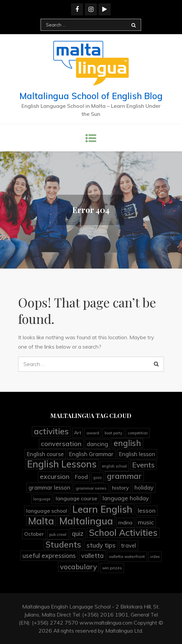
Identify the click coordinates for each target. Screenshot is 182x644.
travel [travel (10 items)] (129, 546)
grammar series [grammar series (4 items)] (91, 488)
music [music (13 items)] (146, 522)
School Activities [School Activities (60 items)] (123, 533)
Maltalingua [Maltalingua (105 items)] (86, 521)
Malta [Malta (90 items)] (41, 521)
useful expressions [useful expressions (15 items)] (49, 556)
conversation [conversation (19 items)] (61, 444)
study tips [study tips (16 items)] (101, 545)
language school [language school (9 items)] (47, 511)
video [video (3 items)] (155, 557)
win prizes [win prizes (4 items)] (112, 568)
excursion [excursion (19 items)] (55, 476)
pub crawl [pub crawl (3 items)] (58, 534)
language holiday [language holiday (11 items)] (126, 498)
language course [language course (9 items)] (76, 498)
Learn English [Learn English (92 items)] (102, 509)
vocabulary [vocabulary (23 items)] (78, 567)
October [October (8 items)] (34, 534)
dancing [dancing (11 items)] (98, 444)
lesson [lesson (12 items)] (147, 511)
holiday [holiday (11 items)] (144, 487)
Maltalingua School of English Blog (91, 96)
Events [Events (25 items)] (143, 465)
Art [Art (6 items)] (78, 433)
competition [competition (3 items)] (138, 433)
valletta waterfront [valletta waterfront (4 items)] (127, 556)
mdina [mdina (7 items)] (125, 523)
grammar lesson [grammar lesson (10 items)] (49, 488)
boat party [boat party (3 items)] (113, 433)
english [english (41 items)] (127, 443)
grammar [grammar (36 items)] (124, 476)
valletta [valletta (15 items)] (92, 556)
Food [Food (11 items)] (81, 477)
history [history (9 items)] (120, 488)
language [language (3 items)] (42, 499)
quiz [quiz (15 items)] (78, 533)
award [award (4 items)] (93, 433)
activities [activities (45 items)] (51, 431)
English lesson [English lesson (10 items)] (137, 454)
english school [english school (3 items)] (114, 466)
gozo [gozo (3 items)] (97, 478)
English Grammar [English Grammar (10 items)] (91, 454)
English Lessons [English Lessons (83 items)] (62, 464)
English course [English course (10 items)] (45, 454)
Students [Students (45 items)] (63, 545)
